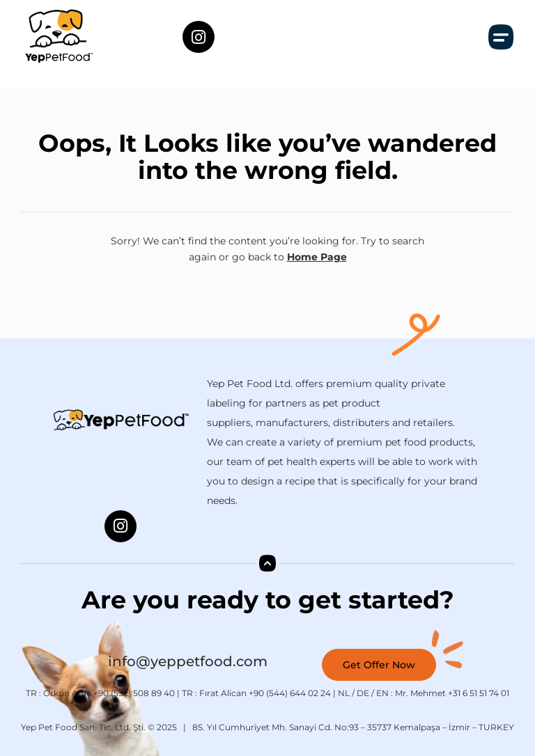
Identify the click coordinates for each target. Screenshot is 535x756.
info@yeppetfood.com (188, 661)
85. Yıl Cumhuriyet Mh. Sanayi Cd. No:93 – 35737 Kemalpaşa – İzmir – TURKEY (353, 727)
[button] (502, 37)
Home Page (317, 257)
